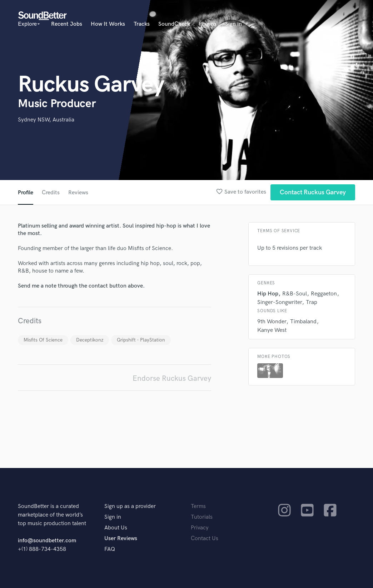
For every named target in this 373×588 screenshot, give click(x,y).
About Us (116, 528)
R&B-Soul (295, 294)
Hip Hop (268, 294)
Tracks (142, 24)
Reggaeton (324, 294)
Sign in (233, 24)
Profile (26, 193)
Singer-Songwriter (280, 302)
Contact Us (205, 539)
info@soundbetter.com (47, 541)
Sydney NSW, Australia (46, 120)
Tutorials (202, 517)
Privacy (200, 528)
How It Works (108, 24)
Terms (198, 506)
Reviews (78, 193)
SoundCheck (174, 24)
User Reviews (121, 539)
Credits (51, 193)
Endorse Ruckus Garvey (172, 378)
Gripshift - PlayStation (141, 340)
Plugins (208, 24)
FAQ (110, 549)
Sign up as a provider (130, 506)
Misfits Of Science (43, 340)
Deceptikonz (90, 340)
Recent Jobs (67, 24)
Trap (312, 302)
